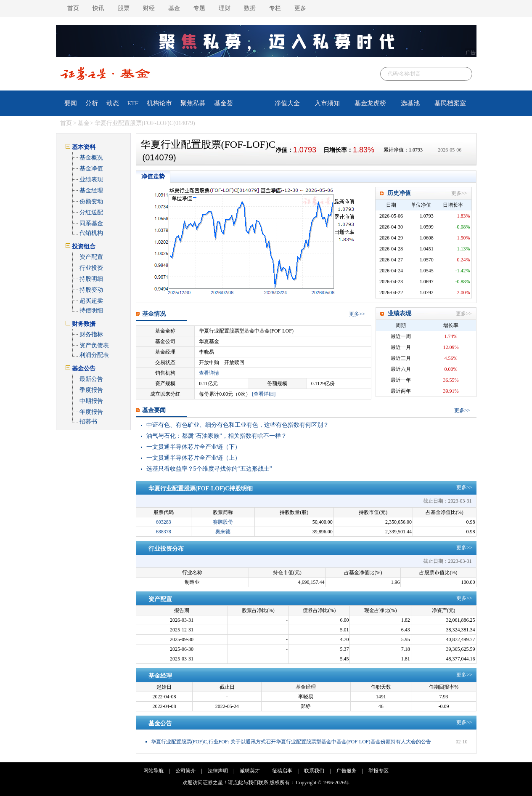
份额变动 (91, 201)
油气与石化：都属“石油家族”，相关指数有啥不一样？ (217, 436)
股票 (124, 8)
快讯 (98, 8)
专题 (199, 8)
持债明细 (91, 310)
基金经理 (91, 190)
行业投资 (91, 268)
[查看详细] (264, 394)
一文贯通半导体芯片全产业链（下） (193, 447)
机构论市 (159, 103)
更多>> (459, 193)
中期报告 (91, 401)
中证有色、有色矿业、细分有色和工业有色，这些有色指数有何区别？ (238, 425)
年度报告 (91, 412)
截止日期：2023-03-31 (447, 501)
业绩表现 (91, 180)
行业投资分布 (166, 549)
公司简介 (185, 771)
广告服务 (347, 771)
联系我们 (314, 771)
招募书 (88, 422)
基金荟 (224, 103)
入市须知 (327, 103)
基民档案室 (450, 103)
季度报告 (91, 390)
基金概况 (91, 158)
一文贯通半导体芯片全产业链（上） (193, 458)
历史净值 (399, 193)
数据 (250, 8)
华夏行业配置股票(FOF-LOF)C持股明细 (201, 489)
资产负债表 (94, 345)
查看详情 (209, 373)
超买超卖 (91, 301)
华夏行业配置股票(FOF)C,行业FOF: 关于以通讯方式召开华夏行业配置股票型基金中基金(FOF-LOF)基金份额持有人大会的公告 (291, 742)
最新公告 (91, 379)
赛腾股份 (223, 522)
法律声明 (218, 771)
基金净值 (91, 169)
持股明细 (91, 279)
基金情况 (154, 314)
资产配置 (91, 257)
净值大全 (287, 103)
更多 (300, 8)
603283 (164, 522)
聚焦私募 (193, 103)
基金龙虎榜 (370, 103)
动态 (113, 103)
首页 (73, 8)
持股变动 (91, 290)
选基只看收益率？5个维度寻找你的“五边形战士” (209, 469)
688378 (164, 532)
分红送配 (91, 212)
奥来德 (223, 532)
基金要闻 (154, 410)
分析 (92, 103)
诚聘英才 (250, 771)
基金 (174, 8)
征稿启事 (282, 771)
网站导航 (154, 771)
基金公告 (160, 723)
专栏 (275, 8)
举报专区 (378, 771)
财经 (149, 8)
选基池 (410, 103)
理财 (225, 8)
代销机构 (91, 233)
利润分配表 (94, 355)
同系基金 (91, 223)
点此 (238, 783)
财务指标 (91, 334)
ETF (133, 103)
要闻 (71, 103)
